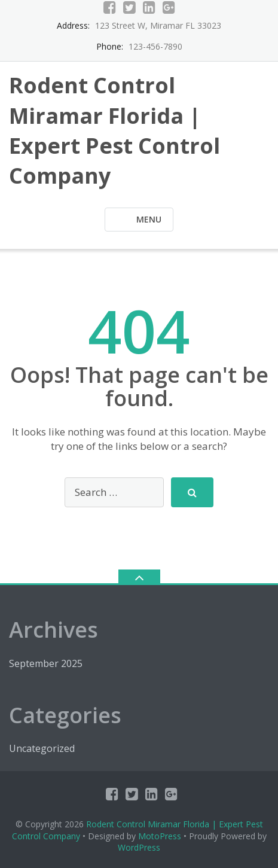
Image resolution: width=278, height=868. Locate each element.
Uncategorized (42, 748)
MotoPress (160, 836)
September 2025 (46, 663)
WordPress (139, 847)
